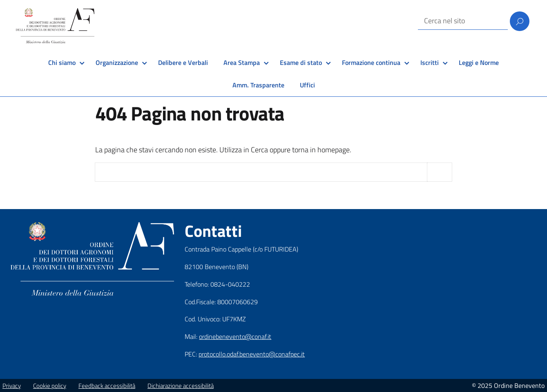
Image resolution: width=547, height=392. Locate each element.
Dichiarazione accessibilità (181, 386)
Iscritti (430, 62)
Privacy (12, 386)
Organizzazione (117, 62)
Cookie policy (50, 386)
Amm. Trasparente (258, 85)
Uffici (307, 85)
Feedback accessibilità (107, 386)
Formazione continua (371, 62)
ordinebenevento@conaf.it (235, 336)
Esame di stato (301, 62)
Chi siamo (62, 62)
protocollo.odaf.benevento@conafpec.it (252, 354)
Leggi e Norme (479, 62)
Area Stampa (242, 62)
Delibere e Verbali (183, 62)
